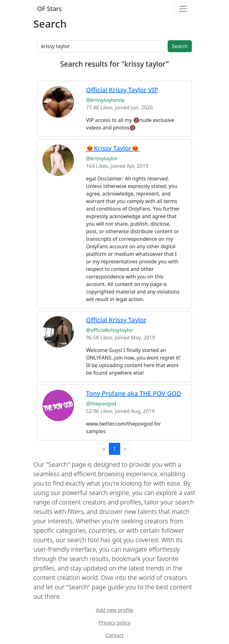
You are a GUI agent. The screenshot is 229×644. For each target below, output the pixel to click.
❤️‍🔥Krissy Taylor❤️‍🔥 (113, 148)
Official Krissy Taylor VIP (122, 90)
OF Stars (49, 9)
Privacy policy (114, 623)
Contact (114, 635)
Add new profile (114, 610)
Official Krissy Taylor (116, 320)
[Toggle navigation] (183, 9)
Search (180, 46)
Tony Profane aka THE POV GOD (134, 393)
